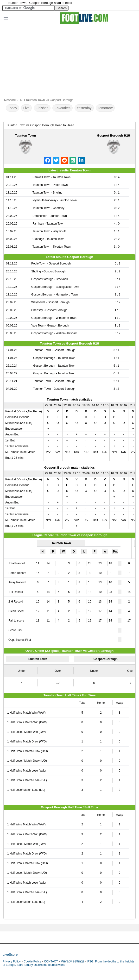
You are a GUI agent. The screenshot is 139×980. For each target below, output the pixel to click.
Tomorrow (105, 108)
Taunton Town (25, 135)
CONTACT (51, 961)
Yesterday (84, 108)
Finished (42, 108)
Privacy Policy (12, 961)
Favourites (62, 108)
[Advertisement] (69, 60)
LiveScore (10, 955)
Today (12, 108)
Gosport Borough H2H (114, 135)
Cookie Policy (32, 961)
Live (26, 108)
